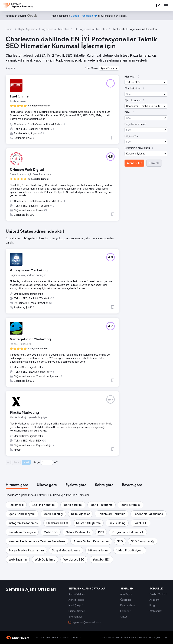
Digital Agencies (27, 29)
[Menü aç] (166, 6)
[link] (158, 6)
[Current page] (47, 462)
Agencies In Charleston (56, 29)
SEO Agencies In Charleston (91, 29)
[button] (109, 68)
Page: (37, 462)
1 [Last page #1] (58, 462)
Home (9, 29)
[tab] (17, 485)
